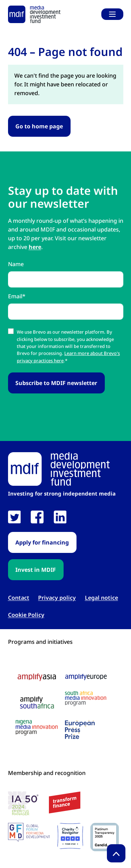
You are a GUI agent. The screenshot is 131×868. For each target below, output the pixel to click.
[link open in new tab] (14, 517)
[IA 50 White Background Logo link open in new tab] (25, 804)
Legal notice (101, 598)
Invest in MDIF (36, 570)
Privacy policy (57, 598)
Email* (17, 296)
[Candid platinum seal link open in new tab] (105, 837)
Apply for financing (42, 542)
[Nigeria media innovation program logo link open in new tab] (37, 728)
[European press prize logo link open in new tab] (80, 730)
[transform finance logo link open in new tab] (65, 802)
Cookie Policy (26, 615)
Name (16, 264)
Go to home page (39, 126)
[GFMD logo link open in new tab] (29, 832)
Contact (19, 598)
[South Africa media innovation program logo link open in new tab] (86, 699)
